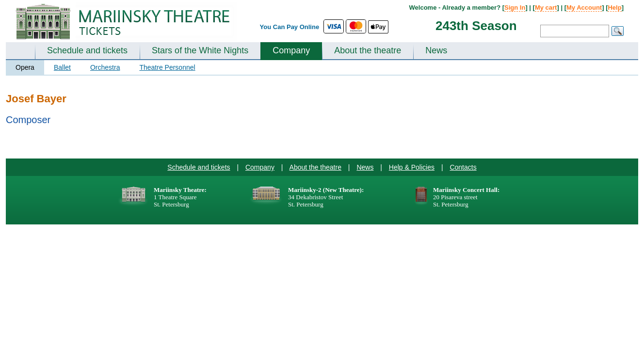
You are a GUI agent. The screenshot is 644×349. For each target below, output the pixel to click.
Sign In (515, 8)
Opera (25, 67)
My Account (584, 8)
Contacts (463, 167)
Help (614, 8)
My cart (546, 8)
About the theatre (368, 50)
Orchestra (105, 67)
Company (291, 50)
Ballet (62, 67)
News (436, 50)
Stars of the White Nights (200, 50)
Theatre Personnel (167, 67)
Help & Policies (412, 167)
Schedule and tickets (87, 50)
